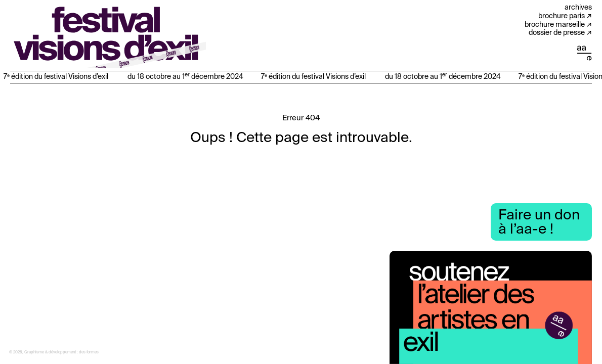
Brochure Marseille (555, 25)
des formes (89, 352)
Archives (578, 8)
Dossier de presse (557, 33)
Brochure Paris (562, 16)
